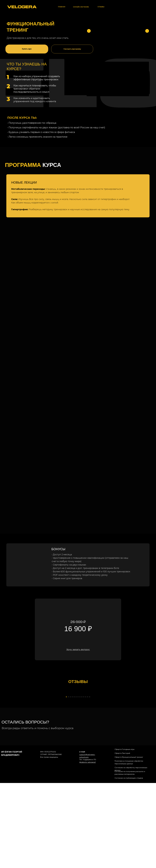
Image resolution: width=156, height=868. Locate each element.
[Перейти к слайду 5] (74, 782)
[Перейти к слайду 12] (88, 782)
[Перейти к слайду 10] (84, 782)
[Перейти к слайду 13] (90, 782)
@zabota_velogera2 (88, 847)
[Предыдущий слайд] (32, 736)
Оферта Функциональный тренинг (129, 842)
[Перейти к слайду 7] (78, 782)
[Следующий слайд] (124, 736)
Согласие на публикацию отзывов (129, 863)
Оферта (118, 834)
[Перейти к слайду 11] (86, 782)
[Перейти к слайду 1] (66, 782)
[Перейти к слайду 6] (76, 782)
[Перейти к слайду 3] (70, 782)
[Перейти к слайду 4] (72, 782)
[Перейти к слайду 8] (80, 782)
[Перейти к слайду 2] (68, 782)
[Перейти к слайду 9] (82, 782)
